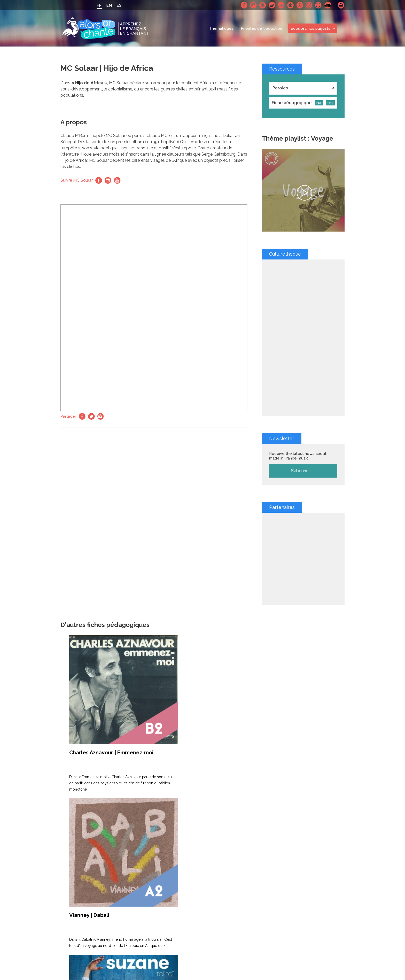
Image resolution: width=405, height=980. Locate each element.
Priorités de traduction (261, 28)
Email (101, 416)
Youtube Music (300, 5)
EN (109, 5)
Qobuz (318, 5)
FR (99, 5)
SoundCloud (328, 5)
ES (119, 5)
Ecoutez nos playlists (310, 28)
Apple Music (291, 5)
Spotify (272, 5)
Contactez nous (341, 5)
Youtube (263, 5)
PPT (330, 103)
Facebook (244, 5)
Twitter (91, 416)
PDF (319, 103)
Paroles (280, 88)
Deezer (281, 5)
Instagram (253, 5)
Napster (309, 5)
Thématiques (221, 28)
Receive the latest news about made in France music (298, 456)
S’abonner (301, 471)
